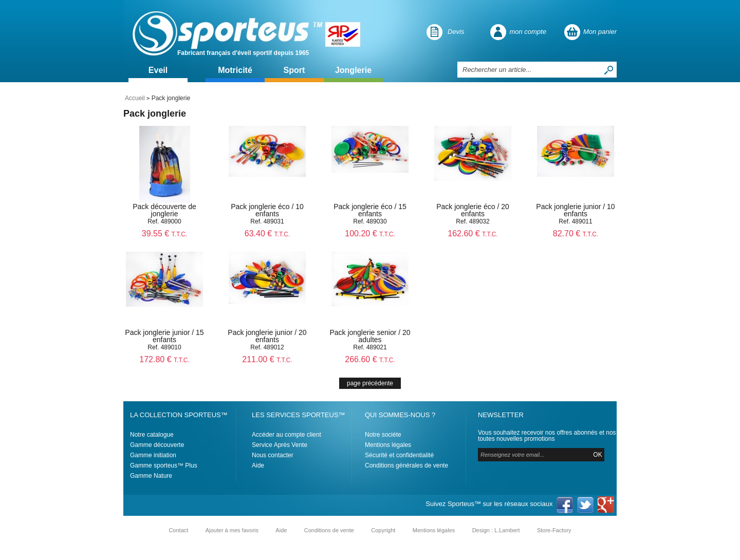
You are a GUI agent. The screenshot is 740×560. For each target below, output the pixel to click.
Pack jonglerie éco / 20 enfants (473, 210)
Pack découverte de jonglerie (164, 210)
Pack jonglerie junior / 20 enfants (267, 336)
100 (370, 234)
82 (576, 234)
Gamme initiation (153, 455)
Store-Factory (554, 530)
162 (473, 234)
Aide (258, 465)
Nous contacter (273, 455)
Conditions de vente (329, 530)
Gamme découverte (157, 445)
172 (164, 359)
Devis (456, 32)
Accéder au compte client (286, 435)
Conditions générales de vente (406, 465)
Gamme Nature (151, 476)
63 (267, 234)
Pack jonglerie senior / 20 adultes (370, 336)
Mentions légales (388, 445)
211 (267, 359)
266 (370, 359)
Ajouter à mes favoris (232, 530)
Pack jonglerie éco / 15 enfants (370, 210)
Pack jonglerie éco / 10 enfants (267, 210)
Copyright (383, 530)
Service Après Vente (280, 445)
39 (165, 234)
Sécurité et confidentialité (399, 455)
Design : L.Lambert (496, 530)
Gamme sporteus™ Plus (164, 465)
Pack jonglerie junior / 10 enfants (575, 210)
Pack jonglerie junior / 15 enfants (164, 336)
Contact (178, 530)
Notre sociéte (383, 435)
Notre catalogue (152, 435)
